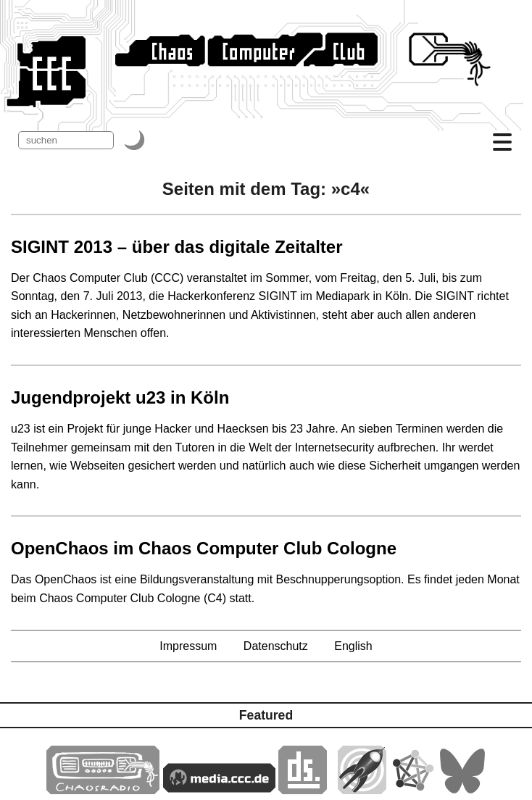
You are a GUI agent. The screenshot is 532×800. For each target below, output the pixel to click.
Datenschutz (276, 646)
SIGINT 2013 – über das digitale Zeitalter (177, 247)
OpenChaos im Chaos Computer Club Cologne (204, 548)
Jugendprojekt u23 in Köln (120, 397)
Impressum (188, 646)
